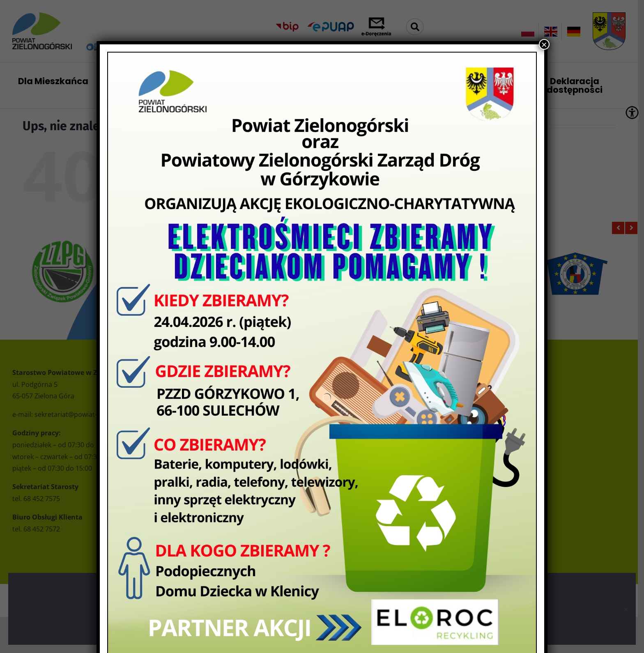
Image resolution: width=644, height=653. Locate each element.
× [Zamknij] (544, 44)
